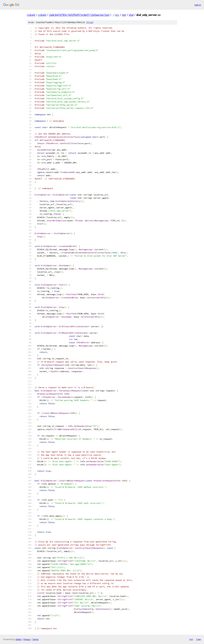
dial (131, 15)
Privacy (27, 639)
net (124, 15)
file (90, 22)
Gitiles (18, 639)
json (198, 639)
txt (191, 639)
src (117, 15)
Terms (35, 639)
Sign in (198, 5)
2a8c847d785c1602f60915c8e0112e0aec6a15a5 (79, 15)
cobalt (31, 15)
